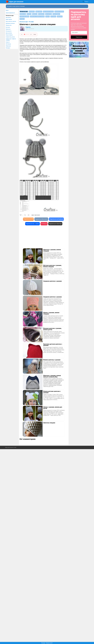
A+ (31, 34)
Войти (7, 10)
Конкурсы (8, 48)
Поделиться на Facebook (56, 219)
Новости (8, 42)
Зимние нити (9, 25)
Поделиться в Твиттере (55, 224)
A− (22, 34)
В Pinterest (44, 224)
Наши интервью (9, 35)
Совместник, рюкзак (10, 37)
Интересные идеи (10, 16)
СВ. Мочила (8, 44)
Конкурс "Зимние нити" (47, 643)
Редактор (28, 27)
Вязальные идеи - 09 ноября (27, 22)
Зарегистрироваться (10, 13)
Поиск (86, 2)
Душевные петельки (10, 23)
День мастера (9, 33)
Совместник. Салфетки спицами (11, 39)
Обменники (8, 46)
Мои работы (8, 18)
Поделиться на (33, 224)
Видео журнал (9, 19)
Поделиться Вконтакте (41, 219)
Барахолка (8, 29)
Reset (35, 34)
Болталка (8, 27)
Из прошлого (9, 31)
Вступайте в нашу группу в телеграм (16, 6)
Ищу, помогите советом (11, 21)
